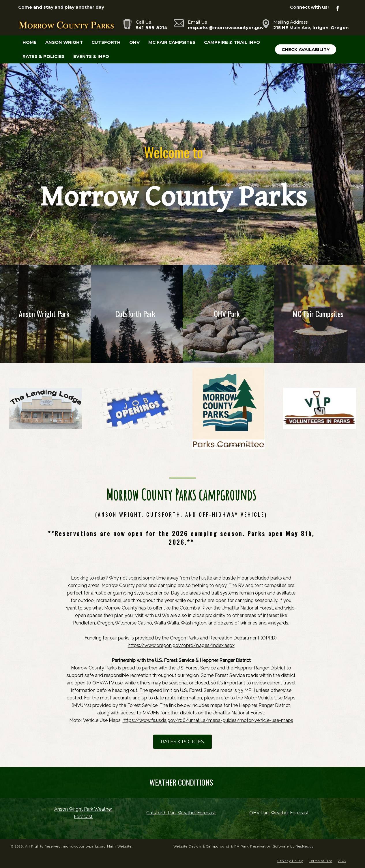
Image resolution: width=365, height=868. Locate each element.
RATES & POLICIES (182, 742)
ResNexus (305, 846)
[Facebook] (341, 7)
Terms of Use (321, 861)
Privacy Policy (290, 861)
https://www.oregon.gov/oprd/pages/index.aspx (181, 646)
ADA (342, 861)
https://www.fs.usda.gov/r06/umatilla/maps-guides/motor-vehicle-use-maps (208, 721)
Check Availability (306, 49)
